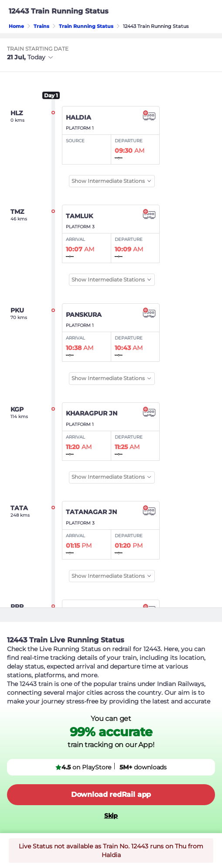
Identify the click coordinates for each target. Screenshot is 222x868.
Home (16, 26)
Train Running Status (86, 26)
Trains (41, 26)
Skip (111, 816)
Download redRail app (111, 794)
